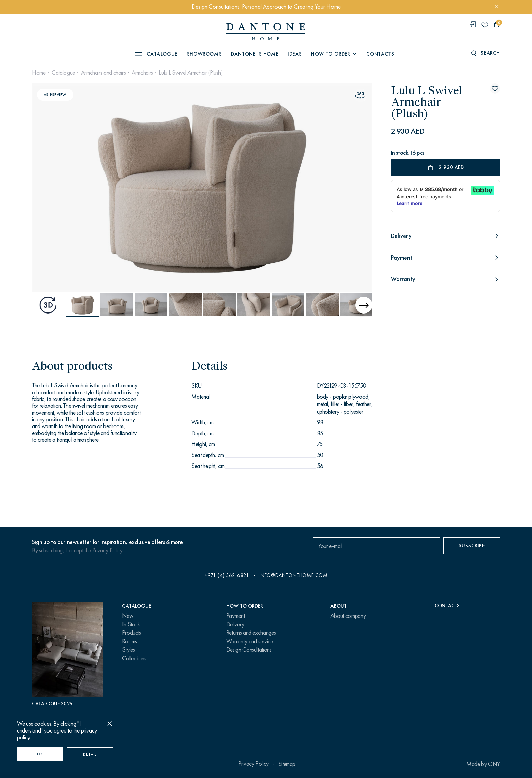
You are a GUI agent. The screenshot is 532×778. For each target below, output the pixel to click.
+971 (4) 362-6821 (227, 575)
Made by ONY (483, 764)
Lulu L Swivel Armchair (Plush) (191, 73)
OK (40, 754)
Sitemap (287, 764)
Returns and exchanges (251, 633)
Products (132, 633)
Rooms (130, 641)
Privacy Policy (108, 550)
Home (39, 73)
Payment (235, 616)
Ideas (295, 54)
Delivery (235, 624)
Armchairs (142, 73)
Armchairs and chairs (103, 73)
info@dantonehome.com (294, 575)
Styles (129, 650)
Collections (134, 658)
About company (348, 616)
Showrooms (204, 54)
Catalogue (63, 73)
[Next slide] (321, 188)
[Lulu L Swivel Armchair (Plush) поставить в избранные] (495, 89)
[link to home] (266, 32)
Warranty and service (250, 641)
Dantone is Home (255, 54)
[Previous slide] (83, 188)
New (128, 616)
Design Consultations (249, 650)
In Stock (131, 624)
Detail (90, 754)
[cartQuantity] (497, 25)
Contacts (380, 54)
